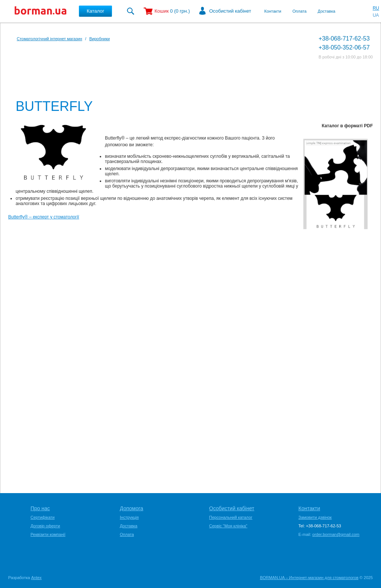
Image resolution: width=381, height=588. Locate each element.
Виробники (100, 39)
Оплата (300, 11)
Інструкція (129, 517)
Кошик (161, 11)
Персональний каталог (231, 517)
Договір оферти (45, 526)
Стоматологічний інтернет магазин (49, 39)
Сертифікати (43, 517)
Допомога (132, 508)
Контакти (273, 11)
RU (376, 8)
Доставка (326, 11)
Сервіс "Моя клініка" (228, 526)
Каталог (95, 11)
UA (376, 15)
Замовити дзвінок (315, 517)
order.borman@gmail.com (336, 534)
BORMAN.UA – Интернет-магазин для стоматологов (309, 578)
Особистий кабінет (230, 11)
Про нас (40, 508)
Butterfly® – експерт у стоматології (44, 217)
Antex (36, 578)
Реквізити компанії (48, 534)
